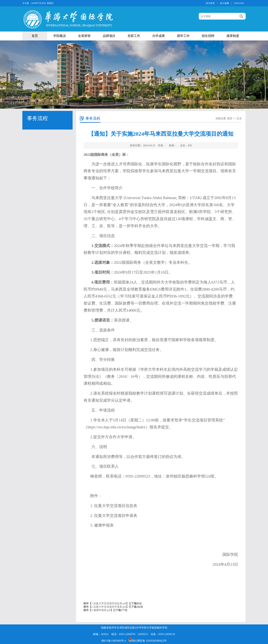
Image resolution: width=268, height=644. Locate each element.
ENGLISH (239, 3)
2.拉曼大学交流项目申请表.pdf (109, 607)
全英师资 (84, 36)
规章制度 (233, 36)
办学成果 (159, 36)
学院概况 (60, 36)
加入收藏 (224, 3)
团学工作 (183, 36)
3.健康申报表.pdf (101, 610)
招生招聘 (208, 36)
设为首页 (210, 3)
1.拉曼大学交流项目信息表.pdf (109, 603)
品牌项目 (109, 36)
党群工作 (134, 36)
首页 (35, 36)
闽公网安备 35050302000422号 (148, 641)
